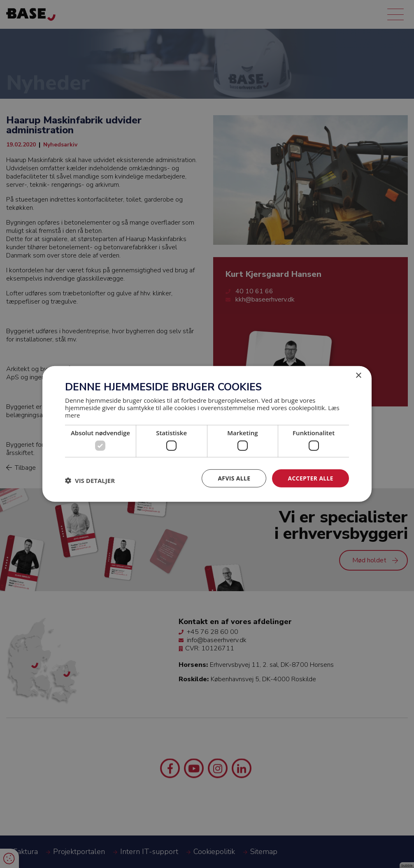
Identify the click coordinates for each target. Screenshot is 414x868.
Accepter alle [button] (310, 478)
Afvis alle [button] (234, 478)
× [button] (358, 376)
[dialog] (207, 434)
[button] (90, 480)
